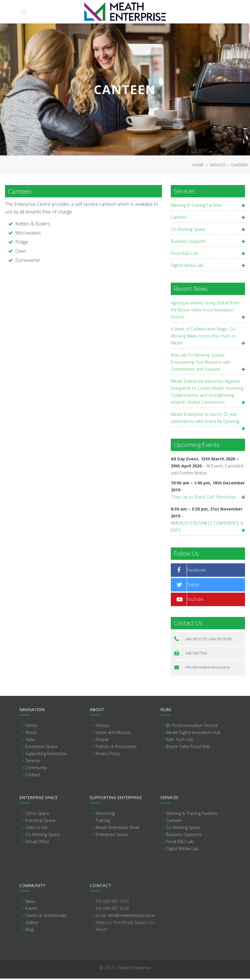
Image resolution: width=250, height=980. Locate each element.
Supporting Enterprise (46, 755)
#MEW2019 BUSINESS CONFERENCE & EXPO (207, 528)
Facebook (196, 571)
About (31, 734)
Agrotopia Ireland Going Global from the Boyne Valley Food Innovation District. (205, 311)
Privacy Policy (108, 755)
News (30, 903)
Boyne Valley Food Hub (188, 748)
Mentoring (105, 815)
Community (36, 769)
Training (103, 822)
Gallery (32, 924)
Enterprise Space (41, 748)
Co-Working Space (188, 231)
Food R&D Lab (185, 255)
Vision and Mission (113, 734)
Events (31, 910)
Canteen (179, 219)
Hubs (30, 741)
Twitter (193, 586)
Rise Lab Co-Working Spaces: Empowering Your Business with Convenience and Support (201, 363)
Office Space (37, 815)
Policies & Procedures (116, 748)
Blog (29, 931)
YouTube (195, 601)
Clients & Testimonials (46, 917)
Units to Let (36, 829)
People (102, 741)
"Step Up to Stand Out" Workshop (203, 498)
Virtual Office (37, 843)
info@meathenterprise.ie (207, 669)
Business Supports (189, 243)
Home (198, 166)
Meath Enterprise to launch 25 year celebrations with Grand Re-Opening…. (207, 419)
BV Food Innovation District (192, 727)
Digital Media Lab (187, 267)
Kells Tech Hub (180, 741)
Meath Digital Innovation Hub (193, 734)
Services (217, 166)
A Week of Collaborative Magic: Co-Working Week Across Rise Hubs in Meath (204, 337)
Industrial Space (40, 822)
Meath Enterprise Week (118, 829)
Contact (33, 776)
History (102, 727)
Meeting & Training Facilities (197, 207)
